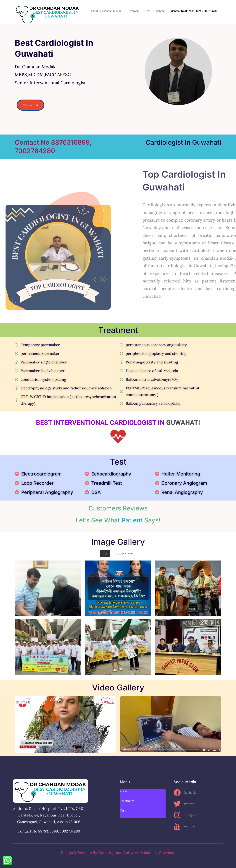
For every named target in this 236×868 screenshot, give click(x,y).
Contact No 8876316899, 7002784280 (194, 11)
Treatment (132, 11)
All (105, 554)
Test (147, 11)
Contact (160, 11)
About (124, 791)
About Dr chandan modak (105, 11)
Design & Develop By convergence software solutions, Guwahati (118, 853)
